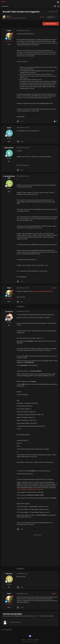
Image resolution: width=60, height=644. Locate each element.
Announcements (22, 18)
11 (9, 161)
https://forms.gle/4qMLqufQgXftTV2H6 (43, 291)
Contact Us (30, 640)
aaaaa (9, 128)
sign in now (37, 616)
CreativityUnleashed (9, 177)
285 (9, 44)
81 (9, 325)
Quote (22, 121)
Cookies (37, 640)
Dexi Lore (9, 574)
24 (9, 192)
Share (42, 17)
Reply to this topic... (16, 622)
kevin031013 (9, 148)
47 (9, 587)
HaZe (9, 31)
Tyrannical (9, 311)
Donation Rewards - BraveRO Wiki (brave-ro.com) (30, 489)
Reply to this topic (51, 24)
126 (9, 141)
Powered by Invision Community (30, 642)
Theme (24, 640)
